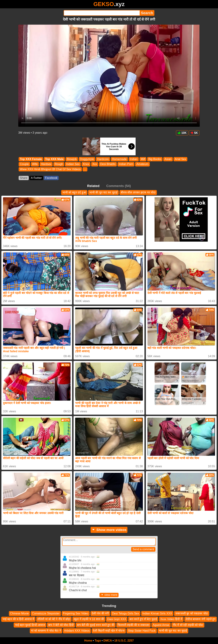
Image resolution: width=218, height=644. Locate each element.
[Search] (102, 13)
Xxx (95, 164)
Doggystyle (87, 159)
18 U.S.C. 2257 (124, 641)
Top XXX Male (54, 159)
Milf (143, 159)
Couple (24, 164)
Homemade (119, 159)
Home (88, 641)
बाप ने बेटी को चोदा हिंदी (61, 625)
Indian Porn (126, 164)
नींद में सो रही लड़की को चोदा (188, 625)
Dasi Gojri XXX (117, 619)
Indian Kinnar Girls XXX (157, 613)
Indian (134, 159)
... (85, 169)
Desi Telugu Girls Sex (126, 613)
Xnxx (86, 164)
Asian (168, 159)
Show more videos (109, 530)
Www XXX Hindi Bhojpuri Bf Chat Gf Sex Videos (50, 169)
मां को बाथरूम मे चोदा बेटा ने (46, 631)
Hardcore (103, 159)
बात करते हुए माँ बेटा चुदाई (143, 619)
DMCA (108, 641)
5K (194, 133)
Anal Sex (180, 159)
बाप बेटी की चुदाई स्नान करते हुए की (96, 625)
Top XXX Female (31, 159)
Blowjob (72, 159)
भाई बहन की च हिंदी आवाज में (18, 619)
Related (93, 186)
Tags (98, 641)
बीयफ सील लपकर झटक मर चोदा (138, 192)
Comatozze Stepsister (46, 613)
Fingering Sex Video (76, 613)
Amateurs (142, 164)
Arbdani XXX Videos (77, 631)
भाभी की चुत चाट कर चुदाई (103, 192)
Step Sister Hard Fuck (142, 631)
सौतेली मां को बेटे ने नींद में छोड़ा (54, 619)
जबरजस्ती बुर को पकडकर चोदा (192, 613)
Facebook (51, 178)
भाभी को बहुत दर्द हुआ (74, 192)
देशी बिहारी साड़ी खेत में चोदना (109, 631)
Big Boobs (155, 159)
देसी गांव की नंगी (100, 613)
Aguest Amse (161, 625)
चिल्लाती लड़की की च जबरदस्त (134, 625)
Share (24, 178)
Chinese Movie (19, 613)
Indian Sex (73, 164)
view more (109, 595)
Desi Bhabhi (108, 164)
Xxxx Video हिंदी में (171, 619)
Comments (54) (119, 186)
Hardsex (46, 164)
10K (182, 133)
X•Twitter (36, 178)
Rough (59, 164)
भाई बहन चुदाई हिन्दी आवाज (30, 625)
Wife (35, 164)
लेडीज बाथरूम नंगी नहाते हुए (201, 619)
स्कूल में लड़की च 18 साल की (89, 619)
